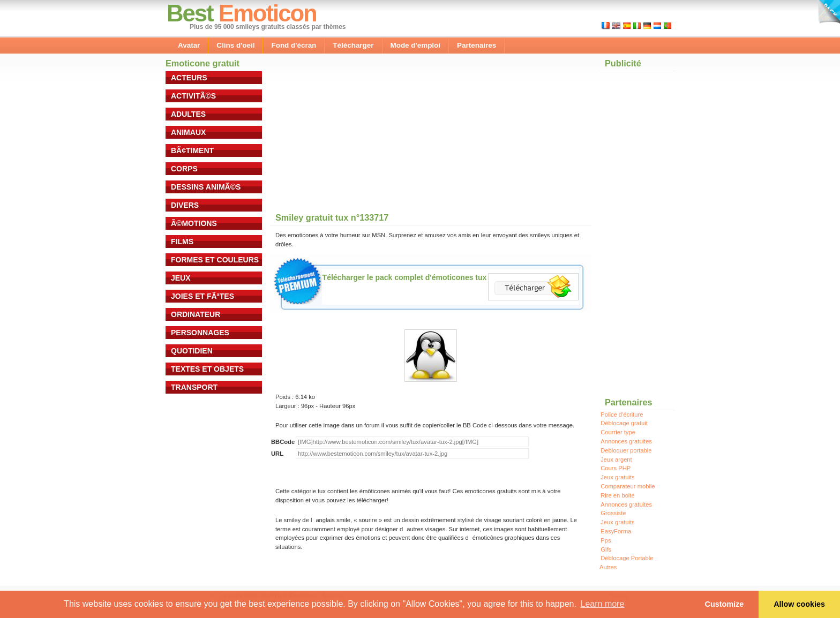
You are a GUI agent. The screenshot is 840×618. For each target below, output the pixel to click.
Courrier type (618, 432)
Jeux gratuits (617, 477)
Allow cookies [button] (799, 604)
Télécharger (353, 45)
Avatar (189, 45)
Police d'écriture (622, 414)
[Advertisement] (350, 139)
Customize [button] (725, 604)
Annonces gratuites (626, 441)
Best (190, 13)
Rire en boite (617, 495)
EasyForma (616, 531)
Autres (608, 567)
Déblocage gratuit (624, 423)
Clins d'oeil (235, 45)
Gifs (606, 549)
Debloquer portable (626, 450)
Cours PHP (616, 468)
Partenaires (477, 45)
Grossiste (613, 513)
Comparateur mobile (628, 486)
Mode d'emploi (416, 45)
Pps (606, 540)
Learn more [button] (603, 604)
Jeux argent (616, 459)
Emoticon (268, 13)
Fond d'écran (294, 45)
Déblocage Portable (627, 558)
